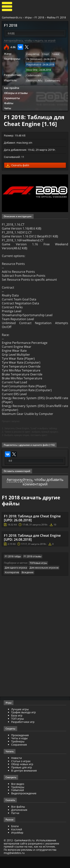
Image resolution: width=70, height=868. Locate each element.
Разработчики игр (23, 733)
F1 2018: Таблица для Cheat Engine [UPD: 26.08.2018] (32, 530)
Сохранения (19, 756)
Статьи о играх (21, 773)
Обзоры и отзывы (16, 92)
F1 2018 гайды (13, 568)
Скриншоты (12, 97)
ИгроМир (17, 844)
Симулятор (33, 54)
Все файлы (18, 818)
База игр (17, 727)
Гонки (55, 54)
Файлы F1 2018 (56, 17)
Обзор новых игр (22, 776)
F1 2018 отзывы (33, 568)
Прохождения (20, 747)
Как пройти (11, 87)
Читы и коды (19, 750)
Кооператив (12, 584)
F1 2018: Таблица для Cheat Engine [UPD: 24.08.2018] (32, 549)
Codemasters (34, 75)
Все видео (18, 795)
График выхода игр (24, 724)
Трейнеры (18, 753)
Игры (28, 17)
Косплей (17, 841)
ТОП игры (18, 730)
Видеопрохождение (24, 805)
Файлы (9, 102)
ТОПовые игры (38, 575)
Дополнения (19, 821)
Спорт (46, 54)
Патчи (15, 824)
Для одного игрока (16, 579)
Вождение (28, 584)
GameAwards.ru (12, 17)
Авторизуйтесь (20, 491)
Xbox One (32, 69)
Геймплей (18, 802)
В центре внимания (24, 782)
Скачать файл (18, 165)
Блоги (15, 838)
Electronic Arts (34, 80)
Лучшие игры (20, 721)
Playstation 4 (34, 64)
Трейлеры (18, 799)
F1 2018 (39, 17)
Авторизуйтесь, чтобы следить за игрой (30, 41)
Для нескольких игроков (44, 579)
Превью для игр (22, 779)
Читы (8, 107)
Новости (17, 769)
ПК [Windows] (34, 59)
